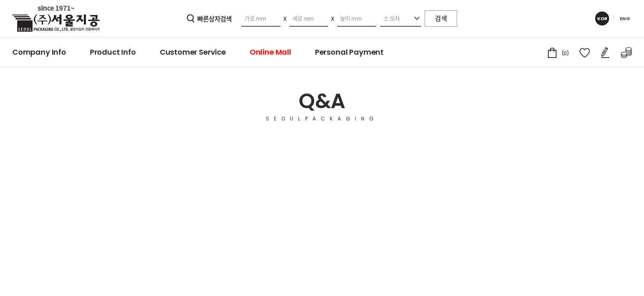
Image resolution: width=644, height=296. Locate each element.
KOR (602, 18)
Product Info (113, 52)
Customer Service (193, 52)
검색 (440, 18)
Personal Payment (349, 52)
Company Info (39, 52)
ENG (625, 18)
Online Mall (270, 52)
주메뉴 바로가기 (0, 0)
